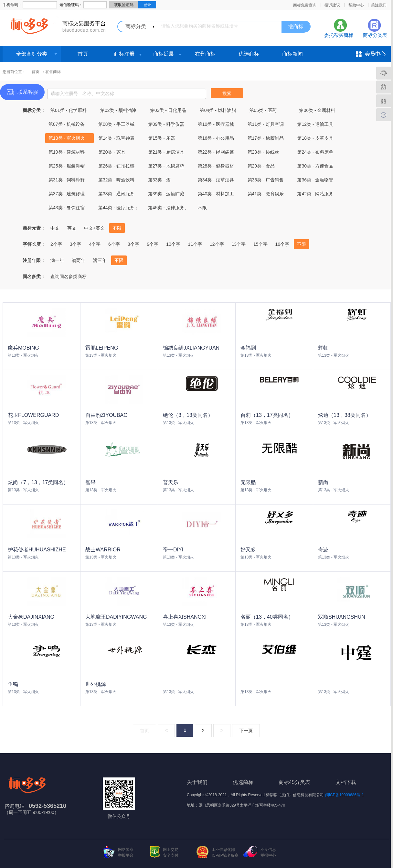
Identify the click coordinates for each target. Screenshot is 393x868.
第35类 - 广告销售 (266, 180)
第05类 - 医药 (263, 110)
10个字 (173, 244)
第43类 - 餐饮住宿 (67, 208)
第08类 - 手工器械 (116, 124)
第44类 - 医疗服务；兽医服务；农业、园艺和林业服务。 (119, 209)
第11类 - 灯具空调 (266, 124)
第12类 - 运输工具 (315, 124)
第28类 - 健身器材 (216, 166)
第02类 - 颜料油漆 (118, 110)
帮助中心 (356, 5)
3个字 (76, 244)
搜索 (227, 93)
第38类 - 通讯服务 (116, 194)
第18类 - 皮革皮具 (315, 138)
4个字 (95, 244)
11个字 (195, 244)
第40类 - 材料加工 (216, 194)
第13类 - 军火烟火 (67, 138)
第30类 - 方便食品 (315, 166)
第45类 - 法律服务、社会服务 (168, 209)
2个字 (56, 244)
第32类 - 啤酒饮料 (116, 180)
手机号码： (12, 5)
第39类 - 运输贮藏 (166, 194)
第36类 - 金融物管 (315, 180)
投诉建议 (332, 5)
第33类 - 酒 (159, 180)
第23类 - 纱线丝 (263, 152)
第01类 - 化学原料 (69, 110)
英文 (72, 228)
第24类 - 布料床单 (315, 152)
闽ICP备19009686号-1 (345, 795)
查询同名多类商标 (69, 277)
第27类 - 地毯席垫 (166, 166)
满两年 (79, 260)
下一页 (246, 731)
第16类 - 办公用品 (216, 138)
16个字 (282, 244)
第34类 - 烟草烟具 (216, 180)
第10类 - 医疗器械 (216, 124)
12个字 (217, 244)
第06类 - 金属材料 (317, 110)
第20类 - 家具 (112, 152)
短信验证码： (71, 5)
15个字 (260, 244)
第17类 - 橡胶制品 (266, 138)
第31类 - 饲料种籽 (67, 180)
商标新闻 (292, 54)
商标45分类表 (294, 782)
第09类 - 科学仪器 (166, 124)
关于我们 (197, 782)
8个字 (133, 244)
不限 (202, 208)
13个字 (239, 244)
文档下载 (346, 782)
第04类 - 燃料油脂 (218, 110)
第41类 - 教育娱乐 (266, 194)
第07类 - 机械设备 (67, 124)
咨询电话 (15, 806)
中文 (55, 228)
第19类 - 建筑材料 (67, 152)
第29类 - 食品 (261, 166)
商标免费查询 (305, 5)
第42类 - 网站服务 (315, 194)
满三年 (100, 260)
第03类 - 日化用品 (168, 110)
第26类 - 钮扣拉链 (116, 166)
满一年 (57, 260)
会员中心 (375, 54)
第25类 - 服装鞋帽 (67, 166)
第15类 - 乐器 (162, 138)
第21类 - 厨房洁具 (166, 152)
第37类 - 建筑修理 (67, 194)
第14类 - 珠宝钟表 (116, 138)
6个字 (114, 244)
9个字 (153, 244)
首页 (83, 54)
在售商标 (205, 54)
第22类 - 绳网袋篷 (216, 152)
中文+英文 (94, 228)
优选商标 (249, 54)
